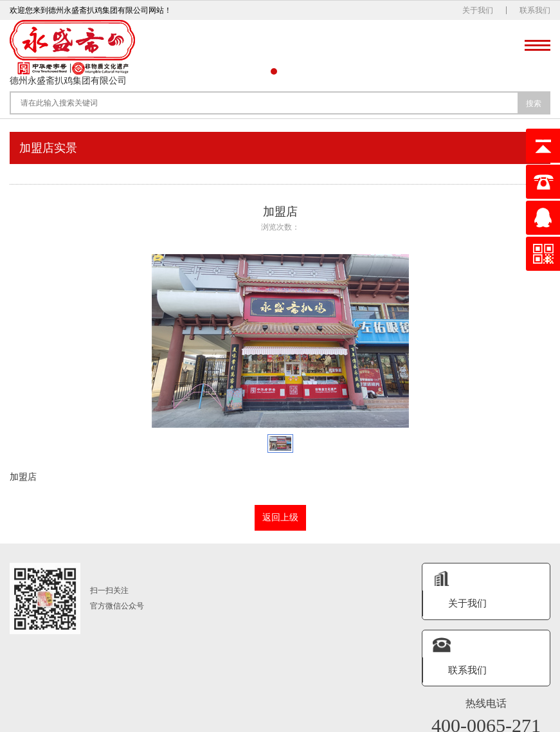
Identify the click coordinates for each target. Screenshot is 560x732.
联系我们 (535, 10)
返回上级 (280, 517)
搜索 (534, 104)
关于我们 (478, 10)
